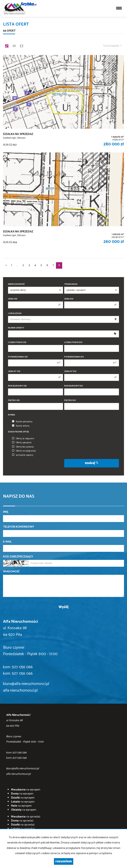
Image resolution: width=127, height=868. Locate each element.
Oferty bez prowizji (23, 447)
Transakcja (71, 284)
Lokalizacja (15, 313)
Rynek (12, 415)
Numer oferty (16, 328)
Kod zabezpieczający (18, 557)
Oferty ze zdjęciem (23, 439)
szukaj (91, 463)
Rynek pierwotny (22, 422)
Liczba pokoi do (73, 342)
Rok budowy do (74, 386)
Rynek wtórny (21, 426)
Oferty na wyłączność (24, 451)
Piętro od (14, 400)
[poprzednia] (6, 265)
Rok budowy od (17, 386)
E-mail (7, 542)
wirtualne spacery (23, 455)
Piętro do (70, 400)
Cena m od (14, 371)
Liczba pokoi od (17, 342)
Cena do (69, 299)
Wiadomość (11, 572)
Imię (6, 512)
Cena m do (70, 371)
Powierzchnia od (18, 357)
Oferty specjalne (22, 443)
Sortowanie (113, 46)
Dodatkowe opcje (19, 432)
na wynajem (26, 790)
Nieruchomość (16, 284)
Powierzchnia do (74, 357)
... (17, 265)
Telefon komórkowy (19, 527)
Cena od (13, 299)
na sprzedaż (26, 817)
